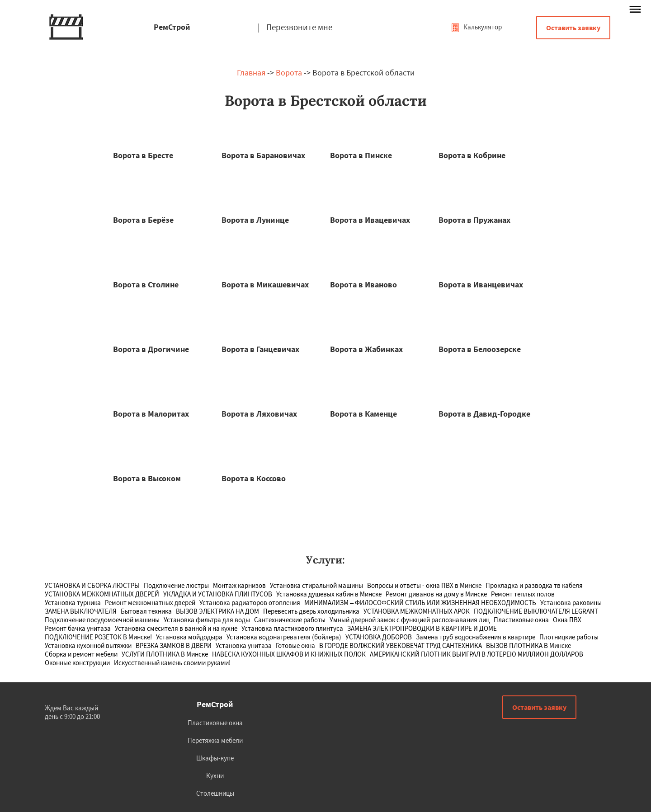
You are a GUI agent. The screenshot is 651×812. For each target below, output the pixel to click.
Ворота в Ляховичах (259, 414)
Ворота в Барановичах (263, 155)
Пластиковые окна (215, 723)
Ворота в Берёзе (143, 220)
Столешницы (215, 793)
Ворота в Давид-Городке (484, 414)
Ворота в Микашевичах (265, 284)
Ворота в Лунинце (255, 220)
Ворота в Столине (146, 284)
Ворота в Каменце (363, 414)
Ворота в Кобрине (472, 155)
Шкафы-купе (215, 758)
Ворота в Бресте (143, 155)
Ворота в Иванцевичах (481, 284)
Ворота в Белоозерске (480, 349)
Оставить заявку (573, 28)
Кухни (215, 776)
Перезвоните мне (299, 27)
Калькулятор (476, 27)
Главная (251, 73)
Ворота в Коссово (254, 478)
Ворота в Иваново (363, 284)
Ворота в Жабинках (366, 349)
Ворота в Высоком (147, 478)
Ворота (289, 73)
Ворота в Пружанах (474, 220)
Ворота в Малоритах (151, 414)
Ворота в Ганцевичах (260, 349)
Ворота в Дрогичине (151, 349)
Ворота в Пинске (361, 155)
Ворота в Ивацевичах (370, 220)
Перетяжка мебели (215, 740)
